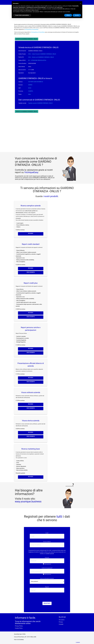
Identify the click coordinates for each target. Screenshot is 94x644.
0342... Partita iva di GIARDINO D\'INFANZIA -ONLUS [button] (41, 57)
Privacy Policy (19, 626)
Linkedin (78, 642)
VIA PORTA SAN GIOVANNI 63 (36, 82)
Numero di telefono (47, 542)
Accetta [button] (77, 15)
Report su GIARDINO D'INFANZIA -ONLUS (27, 39)
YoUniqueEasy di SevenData (32, 29)
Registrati (47, 603)
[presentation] (47, 598)
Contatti (61, 624)
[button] (80, 4)
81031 (30, 88)
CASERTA (31, 91)
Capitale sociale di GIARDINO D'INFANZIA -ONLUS (40, 103)
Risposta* (47, 587)
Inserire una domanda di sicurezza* (47, 578)
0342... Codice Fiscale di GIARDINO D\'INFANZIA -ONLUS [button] (42, 54)
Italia (29, 94)
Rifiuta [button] (68, 15)
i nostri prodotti (50, 196)
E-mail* (47, 533)
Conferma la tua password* (47, 568)
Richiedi (31, 233)
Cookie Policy (19, 628)
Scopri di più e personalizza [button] (22, 15)
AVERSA (30, 85)
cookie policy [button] (60, 7)
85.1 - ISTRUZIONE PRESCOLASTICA (37, 60)
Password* (47, 558)
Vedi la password (48, 564)
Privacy (61, 622)
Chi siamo (62, 620)
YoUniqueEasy (31, 172)
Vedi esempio (31, 272)
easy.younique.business (28, 501)
